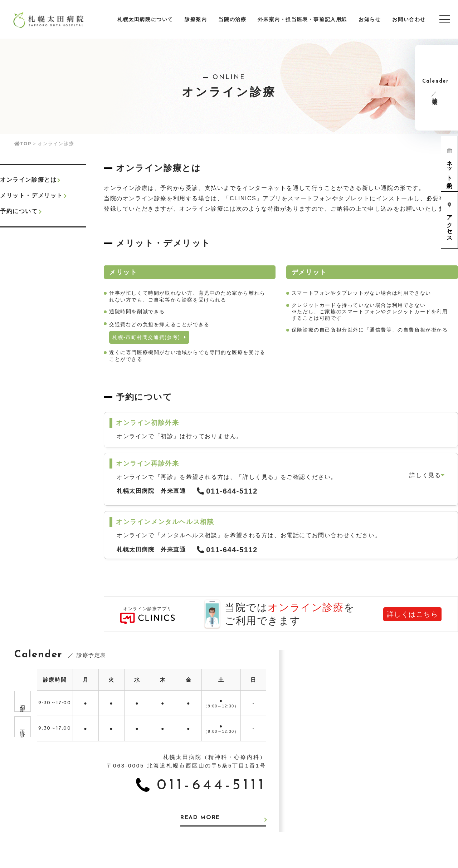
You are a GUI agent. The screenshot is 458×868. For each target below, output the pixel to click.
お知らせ (370, 19)
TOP (23, 144)
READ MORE (201, 818)
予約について (19, 211)
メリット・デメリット (31, 195)
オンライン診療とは (28, 180)
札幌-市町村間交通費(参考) (149, 337)
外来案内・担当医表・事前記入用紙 (302, 19)
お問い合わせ (409, 19)
